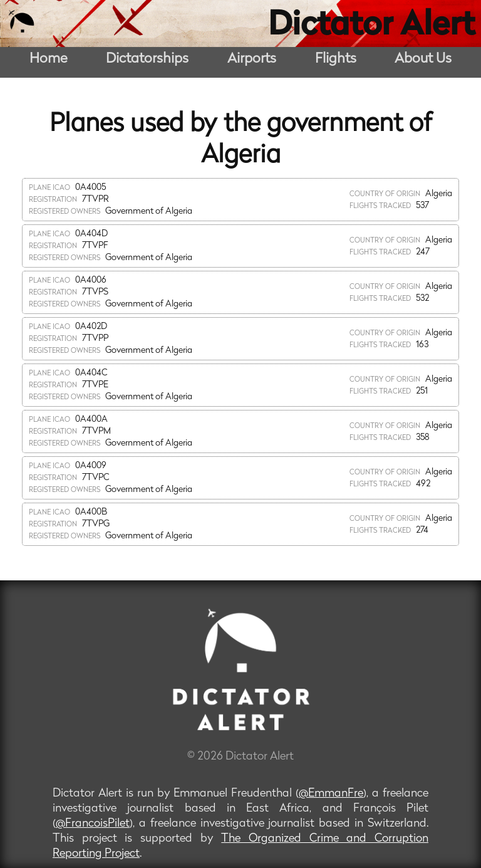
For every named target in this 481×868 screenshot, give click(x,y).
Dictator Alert (371, 26)
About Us (423, 59)
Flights (336, 59)
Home (49, 59)
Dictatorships (147, 59)
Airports (252, 59)
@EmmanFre (331, 794)
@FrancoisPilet (93, 824)
